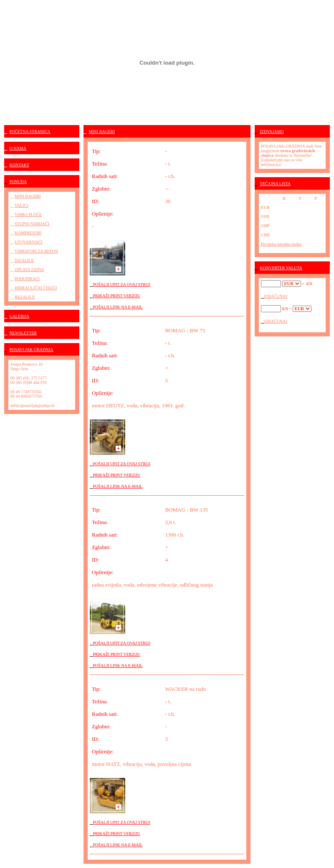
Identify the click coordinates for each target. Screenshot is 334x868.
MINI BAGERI (28, 196)
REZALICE (25, 297)
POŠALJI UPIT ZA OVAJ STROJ (122, 285)
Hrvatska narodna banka (281, 244)
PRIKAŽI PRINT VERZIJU (117, 296)
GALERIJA (20, 316)
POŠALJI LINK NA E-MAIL (118, 307)
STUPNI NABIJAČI (32, 224)
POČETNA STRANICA (30, 132)
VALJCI (22, 205)
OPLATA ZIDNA (29, 270)
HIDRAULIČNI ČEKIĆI (36, 288)
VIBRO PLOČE (28, 214)
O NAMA (18, 148)
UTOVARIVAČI (29, 242)
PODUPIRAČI (27, 279)
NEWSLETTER (23, 333)
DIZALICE (24, 260)
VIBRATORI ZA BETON (36, 251)
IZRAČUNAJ (276, 296)
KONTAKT (20, 165)
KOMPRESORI (28, 233)
